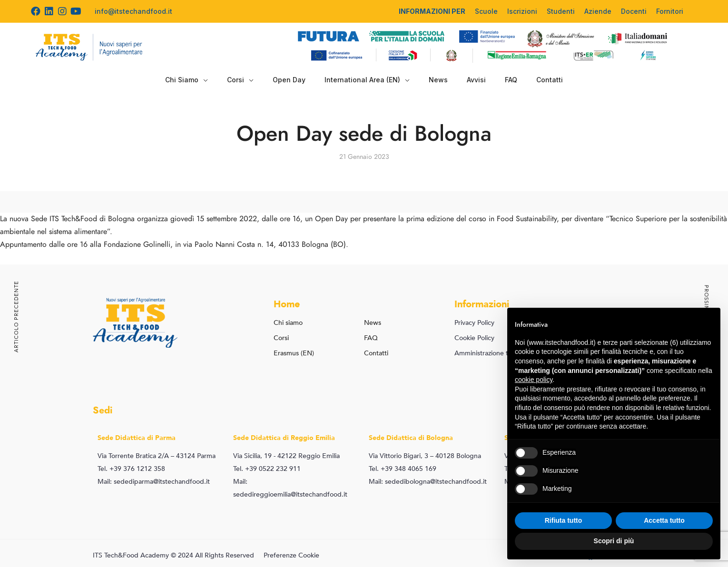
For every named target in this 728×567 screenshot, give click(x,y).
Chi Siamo (187, 80)
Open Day (289, 80)
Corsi (240, 80)
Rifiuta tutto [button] (564, 520)
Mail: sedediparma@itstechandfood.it (154, 482)
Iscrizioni (522, 11)
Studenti (561, 11)
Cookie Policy (474, 338)
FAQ (511, 80)
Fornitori (670, 11)
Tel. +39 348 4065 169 (403, 469)
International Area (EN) (367, 80)
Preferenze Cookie (291, 555)
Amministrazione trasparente (497, 353)
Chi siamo (288, 323)
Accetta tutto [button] (664, 520)
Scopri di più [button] (614, 541)
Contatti (550, 80)
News (438, 80)
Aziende (598, 11)
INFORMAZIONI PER (432, 11)
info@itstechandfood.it (133, 11)
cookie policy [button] (534, 380)
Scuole (486, 11)
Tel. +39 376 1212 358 (131, 469)
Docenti (634, 11)
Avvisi (476, 80)
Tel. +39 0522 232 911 (267, 469)
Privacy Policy (474, 323)
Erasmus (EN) (294, 353)
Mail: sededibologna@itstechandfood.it (428, 482)
